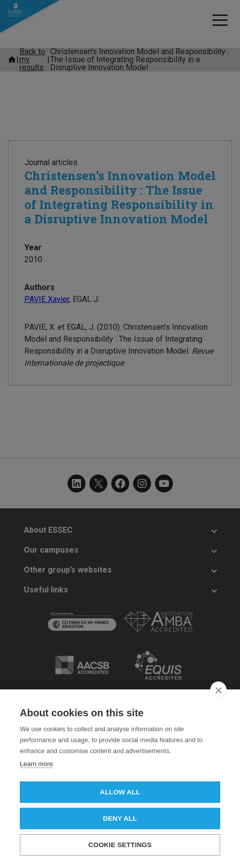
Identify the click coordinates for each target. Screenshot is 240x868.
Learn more (36, 764)
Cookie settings (120, 845)
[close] (218, 690)
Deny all (120, 819)
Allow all (120, 792)
